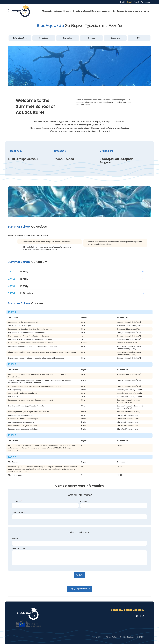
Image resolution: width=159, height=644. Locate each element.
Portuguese (146, 2)
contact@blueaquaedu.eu (128, 610)
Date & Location (20, 38)
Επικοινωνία (122, 11)
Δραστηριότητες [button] (103, 11)
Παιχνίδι (77, 11)
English (123, 2)
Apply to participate (80, 589)
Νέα (114, 11)
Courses (92, 38)
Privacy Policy (111, 637)
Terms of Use (97, 637)
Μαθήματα (58, 11)
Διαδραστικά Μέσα (88, 11)
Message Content (19, 548)
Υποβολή (79, 575)
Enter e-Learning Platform (139, 11)
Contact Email (18, 513)
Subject (15, 539)
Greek (130, 2)
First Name (16, 501)
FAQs (139, 38)
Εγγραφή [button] (67, 11)
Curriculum (68, 38)
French (136, 2)
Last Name (85, 501)
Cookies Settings (127, 637)
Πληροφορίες (47, 11)
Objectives (44, 38)
